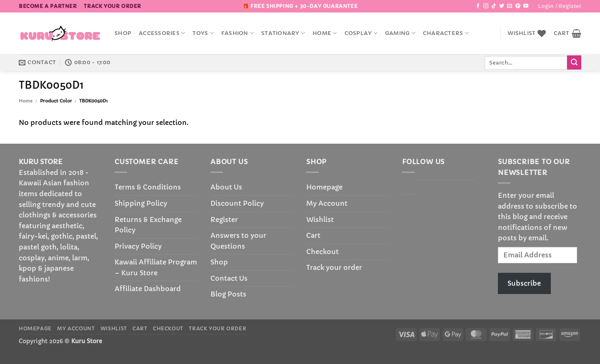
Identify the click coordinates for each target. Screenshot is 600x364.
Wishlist (320, 219)
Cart (313, 235)
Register (224, 219)
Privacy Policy (138, 246)
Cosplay (361, 33)
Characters (446, 33)
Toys (203, 33)
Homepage (324, 187)
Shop (123, 33)
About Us (226, 187)
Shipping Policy (141, 203)
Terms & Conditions (148, 187)
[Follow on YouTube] (526, 6)
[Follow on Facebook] (478, 6)
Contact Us (229, 278)
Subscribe (524, 283)
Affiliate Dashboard (148, 289)
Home (325, 33)
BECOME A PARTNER (48, 6)
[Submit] (574, 62)
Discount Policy (237, 203)
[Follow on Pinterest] (518, 6)
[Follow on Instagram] (486, 6)
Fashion (237, 33)
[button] (560, 6)
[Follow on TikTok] (494, 6)
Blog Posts (228, 294)
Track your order (112, 6)
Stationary (283, 33)
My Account (327, 203)
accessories (162, 33)
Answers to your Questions (238, 241)
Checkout (322, 252)
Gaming (400, 33)
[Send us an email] (510, 6)
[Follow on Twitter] (502, 6)
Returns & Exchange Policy (148, 225)
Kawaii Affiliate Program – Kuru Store (156, 267)
